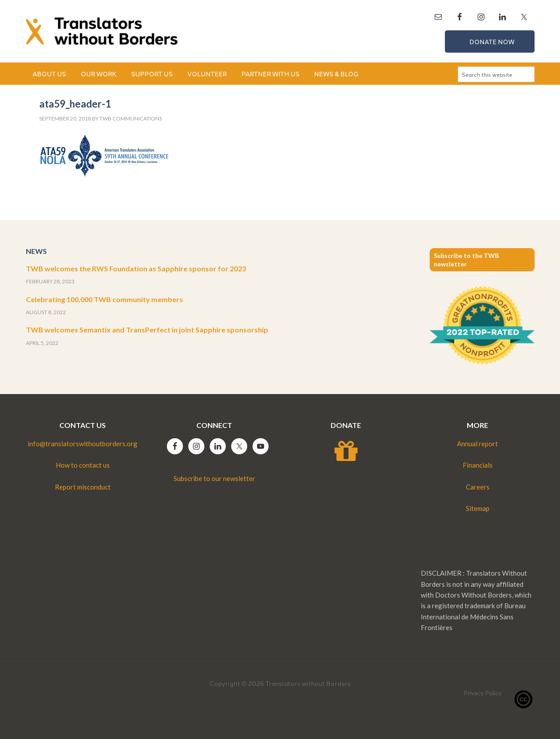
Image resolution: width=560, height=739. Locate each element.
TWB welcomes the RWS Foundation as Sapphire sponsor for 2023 (136, 268)
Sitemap (478, 508)
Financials (478, 465)
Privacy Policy (483, 693)
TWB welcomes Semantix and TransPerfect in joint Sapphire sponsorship (147, 330)
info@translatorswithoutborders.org (83, 444)
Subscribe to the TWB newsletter (466, 260)
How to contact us (83, 465)
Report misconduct (83, 487)
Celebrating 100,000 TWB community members (104, 299)
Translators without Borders (102, 31)
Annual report (477, 444)
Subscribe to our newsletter (214, 478)
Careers (478, 487)
